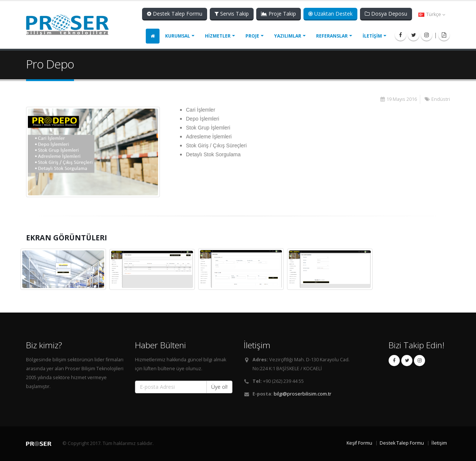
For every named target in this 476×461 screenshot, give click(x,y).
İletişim (439, 443)
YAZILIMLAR (288, 36)
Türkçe (432, 14)
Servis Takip (232, 14)
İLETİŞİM (372, 36)
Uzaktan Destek (330, 14)
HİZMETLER (218, 36)
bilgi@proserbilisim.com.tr (303, 394)
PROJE (252, 36)
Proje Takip (279, 14)
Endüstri (441, 99)
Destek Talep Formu (175, 14)
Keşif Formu (359, 443)
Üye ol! (219, 387)
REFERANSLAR (332, 36)
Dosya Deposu (386, 14)
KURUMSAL (178, 36)
